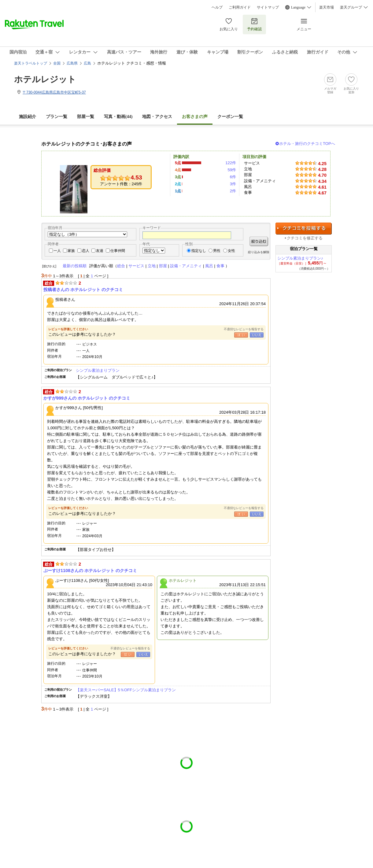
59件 (232, 170)
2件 (233, 191)
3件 (233, 184)
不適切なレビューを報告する (244, 329)
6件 (233, 177)
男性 (217, 251)
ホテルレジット (45, 79)
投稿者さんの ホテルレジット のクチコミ (83, 290)
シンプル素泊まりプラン (98, 370)
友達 (100, 251)
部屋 (163, 266)
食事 (220, 266)
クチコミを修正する (305, 238)
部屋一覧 (86, 117)
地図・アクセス (157, 117)
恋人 (86, 251)
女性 (231, 251)
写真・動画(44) (118, 117)
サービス (136, 266)
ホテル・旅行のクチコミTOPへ (307, 144)
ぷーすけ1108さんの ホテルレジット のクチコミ (90, 571)
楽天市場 (327, 7)
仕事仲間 (118, 251)
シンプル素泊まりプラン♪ (300, 258)
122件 (231, 163)
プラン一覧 (57, 117)
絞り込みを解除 (259, 252)
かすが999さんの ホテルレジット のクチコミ (87, 398)
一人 (57, 251)
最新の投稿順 (75, 266)
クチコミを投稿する (304, 229)
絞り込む (259, 241)
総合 (121, 266)
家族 (71, 251)
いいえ (257, 335)
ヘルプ (217, 7)
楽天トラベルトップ (31, 63)
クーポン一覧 (230, 117)
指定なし (199, 251)
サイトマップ (268, 7)
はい (241, 335)
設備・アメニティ (186, 266)
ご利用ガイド (240, 7)
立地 (152, 266)
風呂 (209, 266)
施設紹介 (28, 117)
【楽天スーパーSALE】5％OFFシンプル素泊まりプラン (126, 690)
